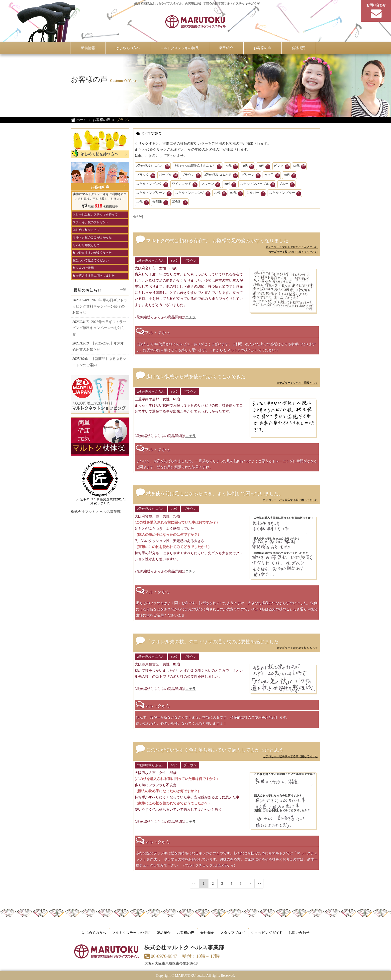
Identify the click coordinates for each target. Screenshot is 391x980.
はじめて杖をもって (86, 230)
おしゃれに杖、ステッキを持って (95, 215)
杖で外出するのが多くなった (92, 253)
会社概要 (207, 933)
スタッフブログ (233, 933)
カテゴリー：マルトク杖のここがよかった (292, 247)
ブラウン (191, 176)
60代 (248, 167)
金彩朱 (160, 203)
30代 (230, 185)
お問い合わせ (299, 933)
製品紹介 (164, 933)
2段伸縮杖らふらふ (153, 167)
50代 (300, 167)
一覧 (123, 290)
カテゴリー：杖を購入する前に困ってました (290, 500)
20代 (220, 194)
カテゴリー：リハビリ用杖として (297, 383)
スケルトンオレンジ (193, 194)
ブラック (146, 176)
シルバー (256, 194)
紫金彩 (180, 203)
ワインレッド (185, 185)
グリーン (251, 176)
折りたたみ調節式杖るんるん (197, 167)
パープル (168, 176)
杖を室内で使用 (83, 268)
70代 (232, 167)
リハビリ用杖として (86, 245)
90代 (237, 194)
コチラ (191, 317)
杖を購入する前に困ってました (94, 276)
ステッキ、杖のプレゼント (91, 222)
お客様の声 (186, 933)
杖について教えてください (91, 260)
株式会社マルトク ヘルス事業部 (96, 512)
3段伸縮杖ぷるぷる (221, 176)
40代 (290, 176)
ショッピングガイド (267, 933)
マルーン (211, 185)
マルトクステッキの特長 (131, 933)
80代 (264, 167)
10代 (143, 203)
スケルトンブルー (285, 194)
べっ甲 (272, 176)
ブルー (287, 185)
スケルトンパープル (258, 185)
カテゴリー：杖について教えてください (293, 252)
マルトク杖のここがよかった (92, 237)
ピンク (282, 167)
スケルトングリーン (154, 194)
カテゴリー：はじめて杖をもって (297, 648)
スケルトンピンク (152, 185)
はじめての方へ (94, 933)
